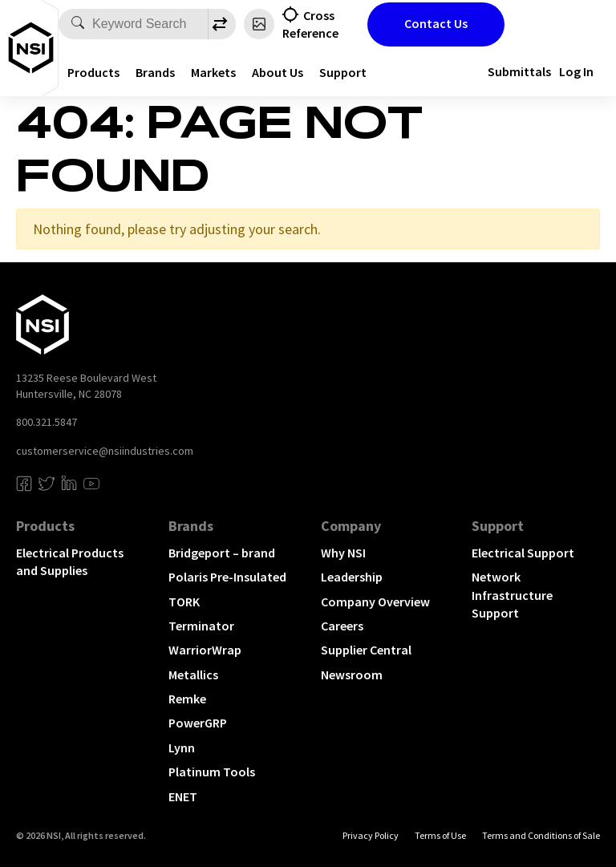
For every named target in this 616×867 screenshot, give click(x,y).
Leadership (352, 577)
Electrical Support (523, 553)
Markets (213, 72)
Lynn (182, 747)
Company (351, 526)
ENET (183, 796)
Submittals (519, 71)
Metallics (193, 675)
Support (343, 72)
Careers (342, 626)
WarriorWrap (205, 650)
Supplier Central (366, 650)
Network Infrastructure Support (512, 595)
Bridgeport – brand (222, 553)
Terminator (201, 626)
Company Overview (375, 602)
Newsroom (352, 675)
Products (93, 72)
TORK (184, 602)
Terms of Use (440, 835)
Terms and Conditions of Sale (541, 835)
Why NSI (343, 553)
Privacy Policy (371, 835)
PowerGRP (198, 723)
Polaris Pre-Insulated (227, 577)
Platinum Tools (212, 772)
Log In (576, 71)
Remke (187, 699)
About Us (278, 72)
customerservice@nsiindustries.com (105, 451)
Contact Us (436, 23)
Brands (155, 72)
